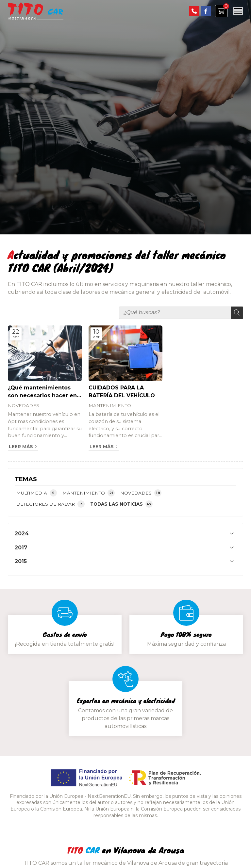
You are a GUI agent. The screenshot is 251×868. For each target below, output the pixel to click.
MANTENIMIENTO (110, 405)
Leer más (21, 447)
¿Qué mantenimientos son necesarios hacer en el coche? (42, 392)
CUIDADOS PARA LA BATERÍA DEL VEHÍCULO (122, 392)
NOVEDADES (24, 405)
